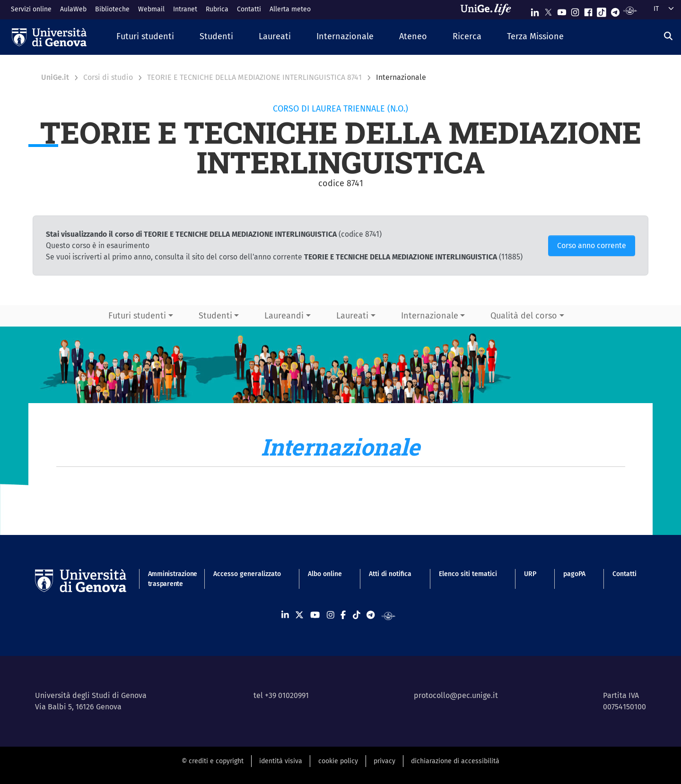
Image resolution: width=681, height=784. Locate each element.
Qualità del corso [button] (524, 316)
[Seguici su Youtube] (562, 10)
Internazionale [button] (430, 316)
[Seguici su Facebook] (588, 10)
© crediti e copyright (213, 761)
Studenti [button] (215, 316)
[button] (145, 37)
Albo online (325, 574)
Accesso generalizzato (247, 574)
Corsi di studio (108, 77)
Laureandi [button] (284, 316)
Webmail (151, 9)
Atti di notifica (390, 574)
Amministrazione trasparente (167, 579)
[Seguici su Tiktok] (602, 10)
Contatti (249, 9)
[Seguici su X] (548, 10)
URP (530, 574)
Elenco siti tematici (468, 574)
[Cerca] (668, 36)
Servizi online (31, 9)
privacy (384, 761)
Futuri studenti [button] (137, 316)
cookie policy (338, 761)
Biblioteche (112, 9)
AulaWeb (73, 9)
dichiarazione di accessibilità (455, 761)
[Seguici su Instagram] (575, 10)
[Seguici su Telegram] (615, 10)
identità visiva (281, 761)
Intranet (185, 9)
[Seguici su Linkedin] (535, 10)
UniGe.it (55, 77)
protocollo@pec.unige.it (456, 695)
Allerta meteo (290, 9)
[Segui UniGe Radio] (630, 10)
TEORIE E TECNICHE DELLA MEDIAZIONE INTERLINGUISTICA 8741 (254, 77)
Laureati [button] (352, 316)
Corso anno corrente (592, 246)
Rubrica (217, 9)
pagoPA (574, 574)
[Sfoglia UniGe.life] (489, 9)
